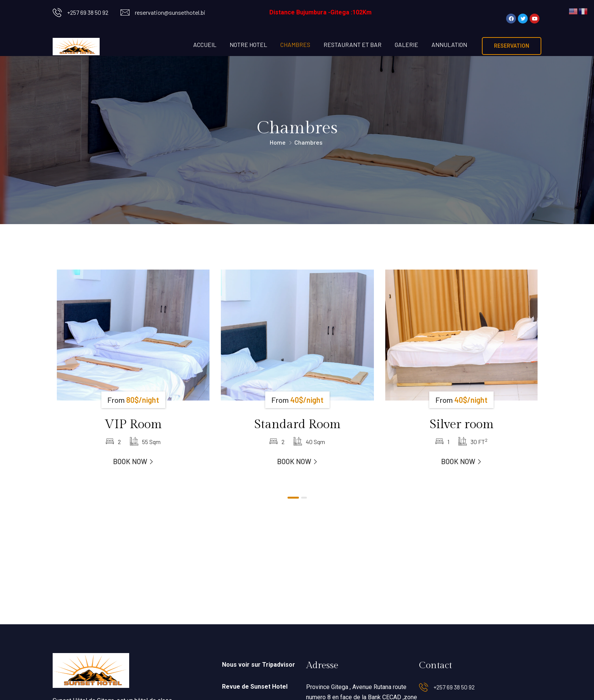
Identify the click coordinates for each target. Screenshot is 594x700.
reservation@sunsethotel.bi (170, 12)
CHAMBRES (295, 44)
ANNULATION (449, 44)
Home (278, 142)
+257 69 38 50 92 (88, 12)
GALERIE (406, 44)
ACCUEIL (205, 44)
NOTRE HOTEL (248, 44)
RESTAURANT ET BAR (352, 44)
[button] (293, 498)
